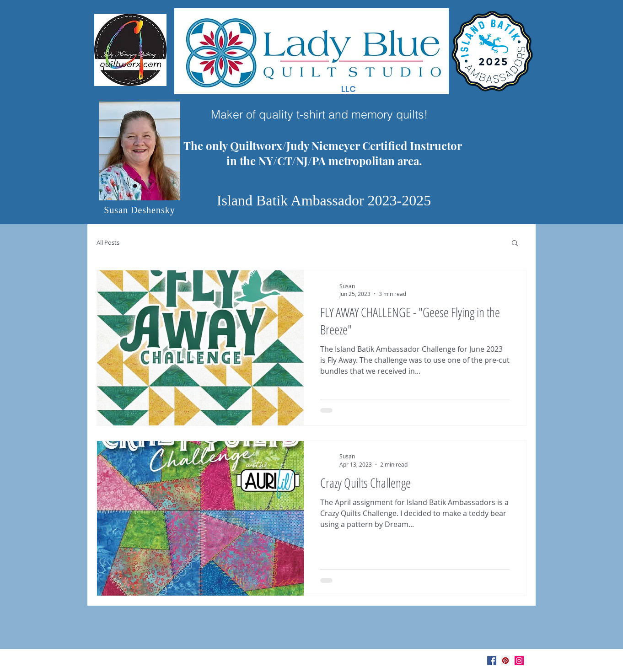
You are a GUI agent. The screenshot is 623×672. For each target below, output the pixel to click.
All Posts (108, 243)
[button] (515, 244)
